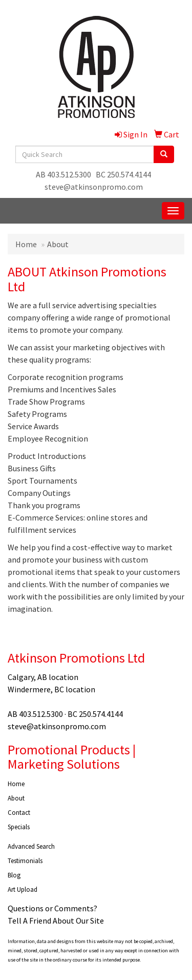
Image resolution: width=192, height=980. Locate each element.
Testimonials (25, 861)
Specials (19, 827)
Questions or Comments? (52, 908)
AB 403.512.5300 (63, 174)
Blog (14, 875)
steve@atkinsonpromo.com (94, 187)
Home (26, 244)
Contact (19, 813)
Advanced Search (31, 846)
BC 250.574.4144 (123, 174)
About (16, 798)
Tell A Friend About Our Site (56, 921)
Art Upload (23, 889)
